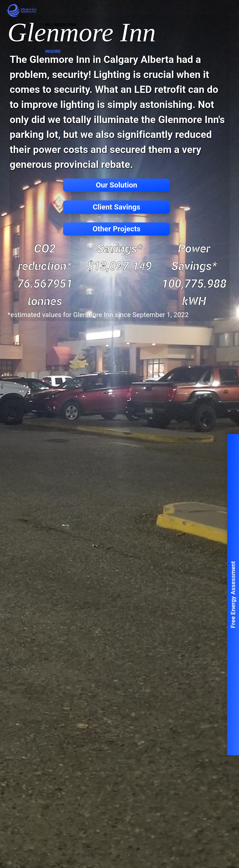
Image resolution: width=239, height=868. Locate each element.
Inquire (53, 51)
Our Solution (117, 185)
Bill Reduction (61, 25)
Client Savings (117, 207)
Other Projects (117, 229)
